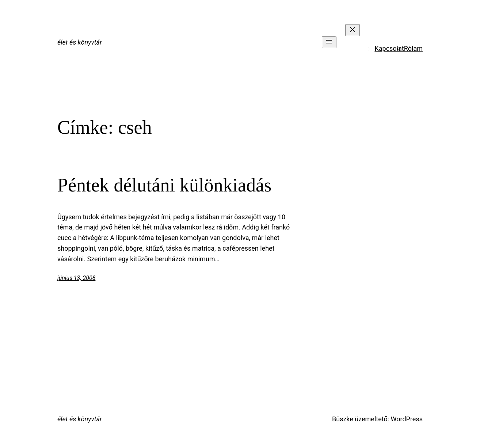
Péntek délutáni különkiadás (164, 185)
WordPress (407, 419)
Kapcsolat (389, 48)
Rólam (413, 48)
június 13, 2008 (76, 278)
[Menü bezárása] (353, 30)
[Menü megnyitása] (329, 42)
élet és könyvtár (80, 42)
